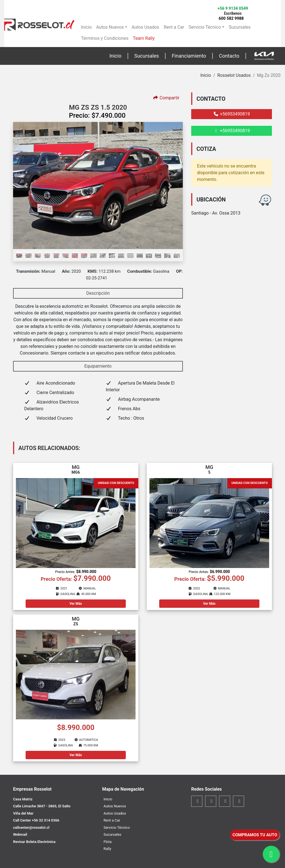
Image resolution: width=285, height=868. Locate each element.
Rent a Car (174, 27)
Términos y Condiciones (105, 38)
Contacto (229, 56)
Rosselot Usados (234, 75)
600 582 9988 (231, 19)
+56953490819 (232, 114)
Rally (107, 849)
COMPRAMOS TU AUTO (255, 835)
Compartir (166, 98)
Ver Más (76, 604)
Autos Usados (145, 27)
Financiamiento (189, 56)
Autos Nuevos (110, 27)
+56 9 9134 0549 (233, 11)
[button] (26, 185)
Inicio (86, 27)
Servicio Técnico (205, 27)
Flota (108, 842)
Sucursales (240, 27)
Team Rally (144, 38)
